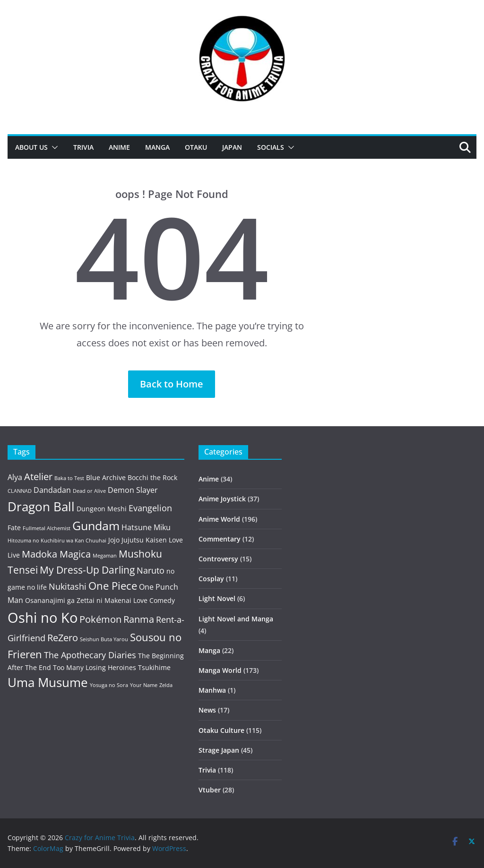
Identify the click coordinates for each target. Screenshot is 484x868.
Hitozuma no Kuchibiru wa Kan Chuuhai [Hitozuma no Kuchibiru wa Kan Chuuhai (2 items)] (57, 541)
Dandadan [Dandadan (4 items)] (52, 490)
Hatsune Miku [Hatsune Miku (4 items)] (146, 527)
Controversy (218, 559)
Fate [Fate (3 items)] (14, 528)
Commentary (220, 539)
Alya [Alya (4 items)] (15, 477)
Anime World (219, 519)
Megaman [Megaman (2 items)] (105, 556)
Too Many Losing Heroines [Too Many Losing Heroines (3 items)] (95, 667)
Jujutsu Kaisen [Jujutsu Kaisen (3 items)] (144, 540)
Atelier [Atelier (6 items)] (38, 477)
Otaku (196, 147)
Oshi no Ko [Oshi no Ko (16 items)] (43, 618)
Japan (232, 147)
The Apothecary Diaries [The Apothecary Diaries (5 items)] (90, 655)
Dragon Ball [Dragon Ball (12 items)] (41, 507)
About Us (31, 147)
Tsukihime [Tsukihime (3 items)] (154, 667)
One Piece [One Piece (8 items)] (113, 586)
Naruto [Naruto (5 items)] (151, 570)
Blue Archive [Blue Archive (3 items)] (106, 477)
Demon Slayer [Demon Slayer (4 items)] (133, 490)
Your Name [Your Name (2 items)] (144, 685)
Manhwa (212, 690)
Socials (271, 147)
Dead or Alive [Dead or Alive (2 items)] (89, 491)
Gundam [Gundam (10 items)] (96, 526)
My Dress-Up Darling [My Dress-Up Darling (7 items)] (87, 570)
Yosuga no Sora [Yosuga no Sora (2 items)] (109, 685)
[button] (53, 147)
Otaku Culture (221, 730)
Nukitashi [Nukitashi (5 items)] (68, 586)
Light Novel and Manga (236, 619)
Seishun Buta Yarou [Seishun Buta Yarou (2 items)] (104, 639)
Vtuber (210, 790)
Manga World (220, 670)
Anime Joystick (222, 499)
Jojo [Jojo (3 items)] (114, 540)
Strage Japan (219, 750)
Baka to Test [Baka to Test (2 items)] (69, 478)
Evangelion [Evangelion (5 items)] (150, 508)
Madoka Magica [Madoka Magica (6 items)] (56, 554)
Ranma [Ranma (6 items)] (139, 619)
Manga (157, 147)
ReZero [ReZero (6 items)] (63, 638)
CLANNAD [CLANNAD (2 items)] (20, 491)
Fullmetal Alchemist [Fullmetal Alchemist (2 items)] (47, 528)
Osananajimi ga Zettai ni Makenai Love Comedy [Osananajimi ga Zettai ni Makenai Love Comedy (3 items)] (100, 600)
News (207, 710)
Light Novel (217, 598)
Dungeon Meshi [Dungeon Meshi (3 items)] (102, 509)
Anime (119, 147)
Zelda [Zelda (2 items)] (166, 685)
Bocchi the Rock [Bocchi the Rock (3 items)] (152, 477)
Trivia (83, 147)
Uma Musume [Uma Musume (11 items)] (48, 683)
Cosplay (211, 579)
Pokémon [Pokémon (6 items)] (100, 619)
